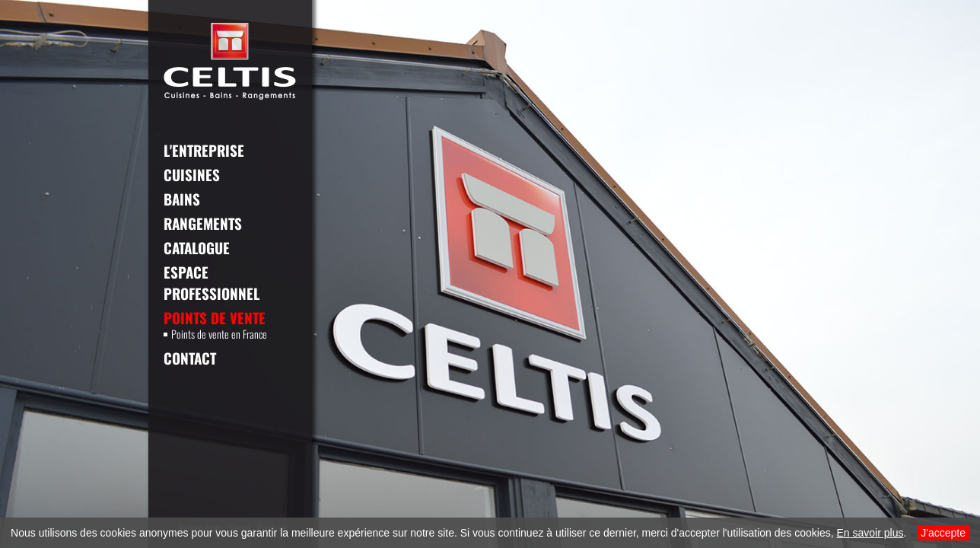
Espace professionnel (212, 282)
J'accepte (943, 533)
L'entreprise (204, 150)
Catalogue (197, 247)
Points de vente (215, 317)
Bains (182, 199)
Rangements (203, 223)
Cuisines (192, 174)
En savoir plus (870, 533)
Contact (190, 358)
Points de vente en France (215, 334)
